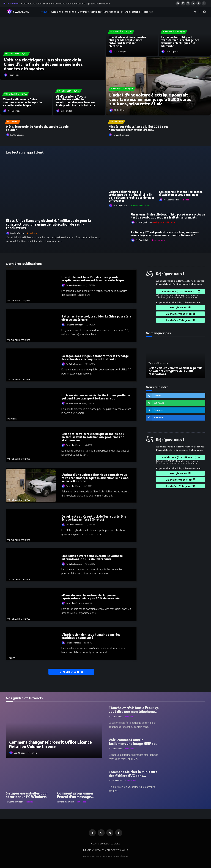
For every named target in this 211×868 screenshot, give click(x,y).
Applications (133, 12)
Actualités (57, 12)
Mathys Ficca (14, 75)
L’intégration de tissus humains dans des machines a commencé (91, 636)
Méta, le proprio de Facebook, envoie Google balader (37, 128)
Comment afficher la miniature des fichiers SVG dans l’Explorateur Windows (133, 774)
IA (122, 12)
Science (185, 200)
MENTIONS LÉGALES (94, 850)
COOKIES (115, 844)
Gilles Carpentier (172, 51)
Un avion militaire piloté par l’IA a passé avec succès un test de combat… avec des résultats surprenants (168, 216)
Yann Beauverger (14, 111)
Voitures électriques (90, 12)
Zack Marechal (66, 111)
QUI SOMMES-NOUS (117, 850)
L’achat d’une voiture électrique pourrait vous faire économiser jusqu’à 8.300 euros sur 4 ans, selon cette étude (150, 99)
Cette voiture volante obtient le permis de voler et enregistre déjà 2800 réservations (66, 3)
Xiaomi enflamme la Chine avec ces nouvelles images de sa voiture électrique (22, 102)
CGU (93, 844)
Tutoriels (147, 12)
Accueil (45, 12)
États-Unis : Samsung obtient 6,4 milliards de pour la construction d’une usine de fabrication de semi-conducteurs (48, 224)
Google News (180, 307)
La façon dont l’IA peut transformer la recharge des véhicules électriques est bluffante (180, 42)
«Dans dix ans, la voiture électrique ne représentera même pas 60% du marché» (91, 597)
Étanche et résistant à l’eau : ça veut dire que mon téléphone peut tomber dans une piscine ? (134, 710)
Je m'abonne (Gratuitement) (180, 291)
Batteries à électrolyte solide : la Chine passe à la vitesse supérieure (96, 318)
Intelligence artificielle (164, 222)
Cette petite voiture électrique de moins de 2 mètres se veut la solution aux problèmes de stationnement (93, 437)
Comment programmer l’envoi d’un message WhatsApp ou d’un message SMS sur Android (80, 795)
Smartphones (111, 12)
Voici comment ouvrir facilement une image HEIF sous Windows (134, 742)
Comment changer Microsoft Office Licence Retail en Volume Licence (50, 744)
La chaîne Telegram (180, 320)
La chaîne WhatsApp (180, 314)
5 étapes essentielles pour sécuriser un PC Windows (27, 795)
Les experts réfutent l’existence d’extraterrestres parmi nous (181, 193)
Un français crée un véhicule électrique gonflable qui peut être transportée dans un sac (96, 397)
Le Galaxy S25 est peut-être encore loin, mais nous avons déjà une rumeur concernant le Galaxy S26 (165, 234)
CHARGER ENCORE (71, 672)
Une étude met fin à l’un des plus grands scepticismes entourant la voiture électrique (127, 42)
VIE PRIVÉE (103, 844)
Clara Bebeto (18, 135)
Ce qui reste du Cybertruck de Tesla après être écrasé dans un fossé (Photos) (94, 518)
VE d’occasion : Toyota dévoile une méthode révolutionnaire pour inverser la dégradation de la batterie (76, 101)
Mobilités (70, 12)
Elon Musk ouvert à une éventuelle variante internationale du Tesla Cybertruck (92, 557)
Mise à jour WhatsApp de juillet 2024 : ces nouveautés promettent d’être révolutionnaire (139, 128)
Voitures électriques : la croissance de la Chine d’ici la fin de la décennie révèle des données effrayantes (43, 64)
